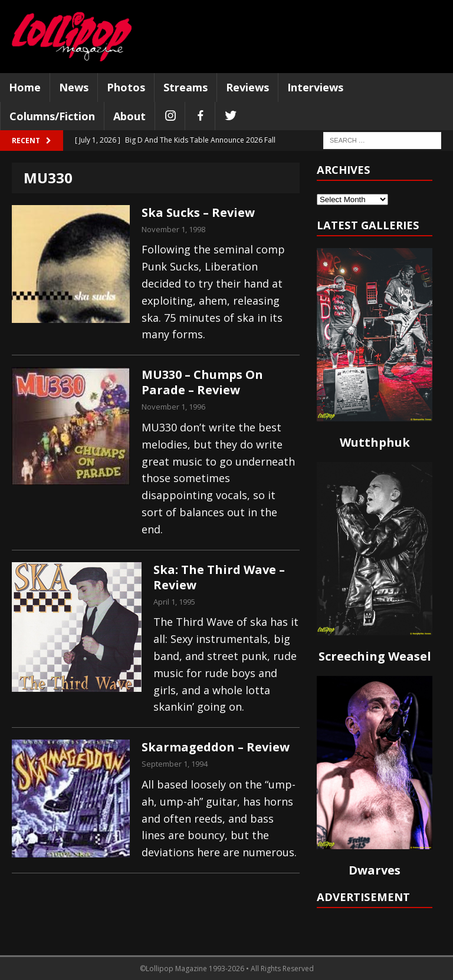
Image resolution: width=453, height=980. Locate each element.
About (129, 116)
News (74, 87)
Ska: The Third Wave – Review (219, 577)
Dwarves (375, 870)
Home (25, 87)
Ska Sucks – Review (198, 212)
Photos (126, 87)
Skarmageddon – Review (216, 747)
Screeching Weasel (375, 656)
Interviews (315, 87)
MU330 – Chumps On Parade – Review (202, 382)
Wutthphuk (375, 442)
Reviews (247, 87)
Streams (186, 87)
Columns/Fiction (52, 116)
